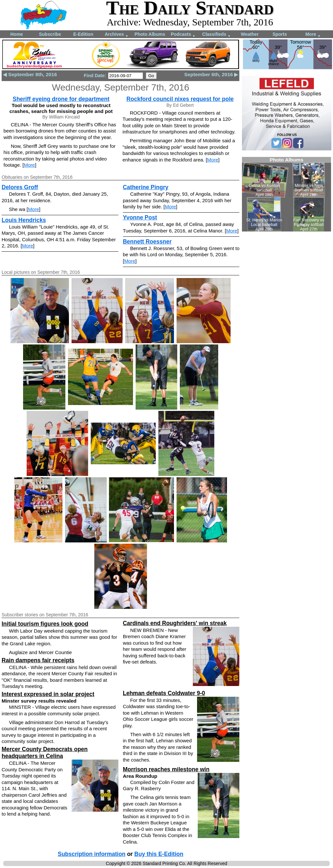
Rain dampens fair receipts (38, 660)
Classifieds (217, 35)
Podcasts (183, 35)
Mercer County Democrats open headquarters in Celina (45, 753)
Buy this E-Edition (159, 854)
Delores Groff (20, 187)
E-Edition (83, 34)
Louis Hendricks (24, 220)
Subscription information (92, 854)
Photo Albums (150, 34)
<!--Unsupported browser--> (286, 194)
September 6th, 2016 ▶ (211, 74)
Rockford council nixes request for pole (180, 99)
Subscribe (50, 34)
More (313, 35)
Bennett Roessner (147, 242)
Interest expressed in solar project (48, 694)
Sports (280, 34)
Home (17, 34)
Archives (117, 35)
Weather (250, 34)
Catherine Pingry (146, 187)
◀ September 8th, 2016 (30, 74)
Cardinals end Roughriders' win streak (175, 623)
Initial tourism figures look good (45, 624)
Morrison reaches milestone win (166, 769)
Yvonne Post (140, 217)
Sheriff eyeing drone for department (61, 99)
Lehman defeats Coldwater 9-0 (164, 693)
